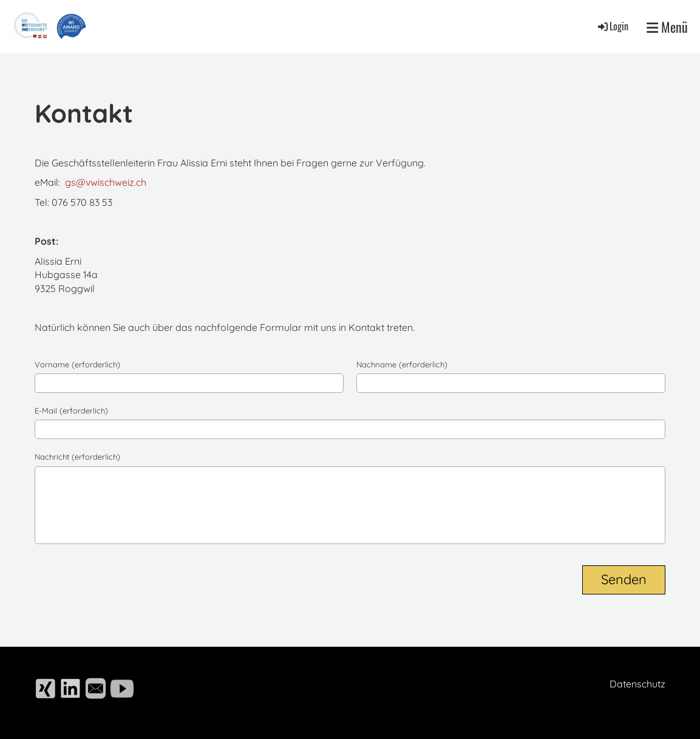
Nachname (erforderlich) (402, 364)
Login (612, 26)
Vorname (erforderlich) (77, 364)
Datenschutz (637, 684)
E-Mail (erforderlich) (71, 410)
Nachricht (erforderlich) (77, 457)
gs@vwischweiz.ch (106, 182)
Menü (667, 27)
